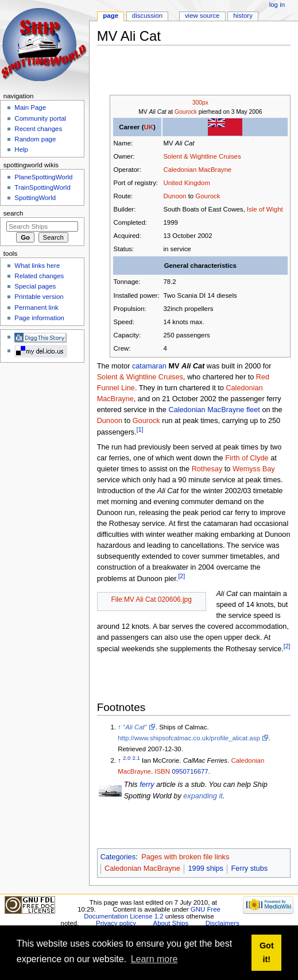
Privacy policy (116, 923)
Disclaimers (222, 923)
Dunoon (175, 196)
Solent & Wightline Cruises (202, 156)
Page (111, 16)
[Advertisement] (187, 71)
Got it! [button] (267, 952)
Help (21, 149)
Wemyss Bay (254, 469)
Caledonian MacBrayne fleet (214, 410)
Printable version (39, 297)
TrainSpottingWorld (42, 187)
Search (13, 213)
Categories (118, 857)
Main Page (30, 107)
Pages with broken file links (185, 857)
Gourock (186, 112)
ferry (147, 785)
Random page (35, 139)
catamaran (149, 366)
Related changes (39, 276)
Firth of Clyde (247, 458)
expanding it (203, 796)
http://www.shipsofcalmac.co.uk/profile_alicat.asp (189, 738)
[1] (140, 429)
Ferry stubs (249, 868)
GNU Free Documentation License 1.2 (152, 913)
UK (148, 127)
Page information (39, 318)
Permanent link (36, 308)
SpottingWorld (35, 198)
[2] (181, 576)
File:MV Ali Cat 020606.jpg (151, 599)
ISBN (162, 771)
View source (202, 16)
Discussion (147, 16)
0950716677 (190, 771)
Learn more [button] (154, 959)
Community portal (40, 118)
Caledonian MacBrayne (197, 170)
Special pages (35, 286)
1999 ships (206, 868)
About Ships (171, 923)
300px (200, 103)
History (243, 16)
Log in (277, 5)
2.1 (136, 758)
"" (135, 727)
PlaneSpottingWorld (43, 177)
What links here (37, 266)
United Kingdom (186, 183)
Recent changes (38, 129)
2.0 (127, 758)
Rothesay (207, 469)
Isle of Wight (265, 209)
